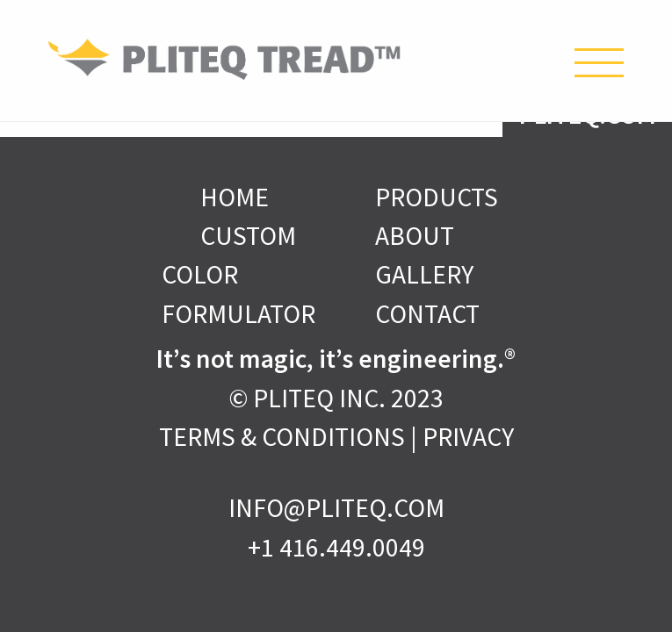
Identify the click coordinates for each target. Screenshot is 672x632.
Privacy (468, 437)
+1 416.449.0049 (336, 547)
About (415, 236)
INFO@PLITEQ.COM (336, 508)
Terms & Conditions (282, 437)
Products (437, 197)
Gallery (424, 274)
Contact (427, 314)
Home (235, 197)
